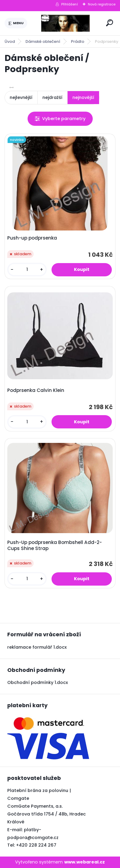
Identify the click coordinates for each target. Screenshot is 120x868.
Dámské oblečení (43, 41)
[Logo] (65, 23)
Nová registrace (102, 4)
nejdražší (52, 97)
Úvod (10, 41)
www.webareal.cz (85, 862)
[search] (110, 23)
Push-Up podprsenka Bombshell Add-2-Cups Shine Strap (55, 545)
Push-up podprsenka (32, 238)
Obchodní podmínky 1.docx (38, 682)
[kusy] (27, 270)
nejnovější (83, 97)
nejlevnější (21, 97)
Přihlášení (70, 4)
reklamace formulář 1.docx (37, 647)
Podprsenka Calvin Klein (36, 390)
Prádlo (78, 41)
